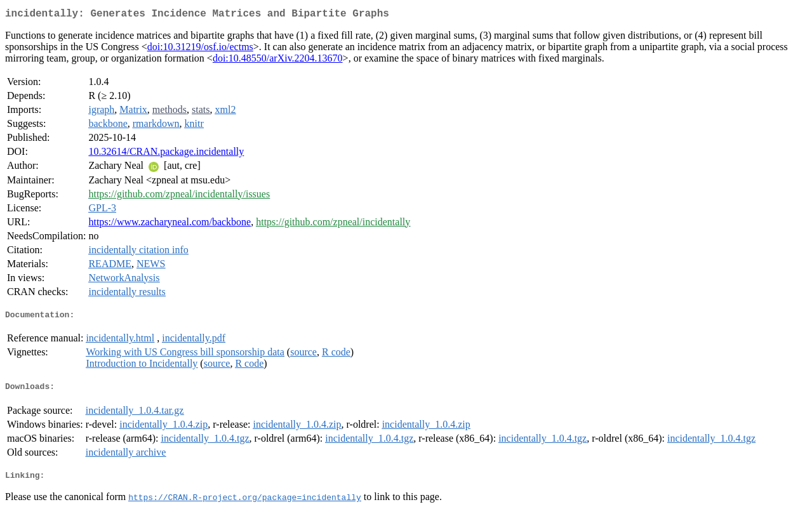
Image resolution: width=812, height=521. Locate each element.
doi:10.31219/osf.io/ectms (200, 49)
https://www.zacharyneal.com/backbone (170, 224)
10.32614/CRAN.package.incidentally (166, 154)
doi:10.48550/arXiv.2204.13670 (278, 61)
